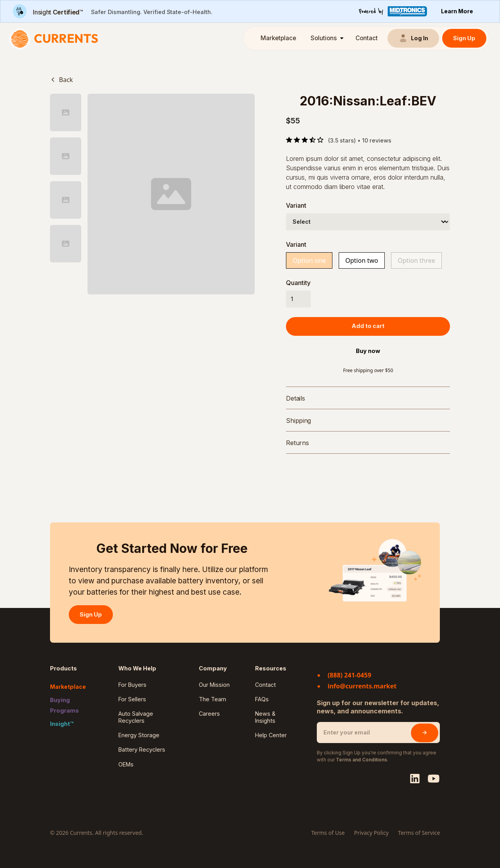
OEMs (126, 764)
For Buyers (132, 685)
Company (213, 668)
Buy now (368, 351)
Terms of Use (328, 833)
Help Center (271, 735)
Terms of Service (419, 833)
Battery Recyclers (142, 749)
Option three (416, 260)
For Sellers (132, 699)
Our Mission (214, 685)
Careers (209, 714)
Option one (309, 260)
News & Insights (265, 717)
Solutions (324, 38)
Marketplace (278, 38)
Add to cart (368, 326)
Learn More (457, 11)
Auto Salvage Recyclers (136, 717)
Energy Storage (139, 735)
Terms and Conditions (362, 760)
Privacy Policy (371, 833)
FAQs (262, 699)
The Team (212, 699)
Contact (367, 38)
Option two (362, 260)
